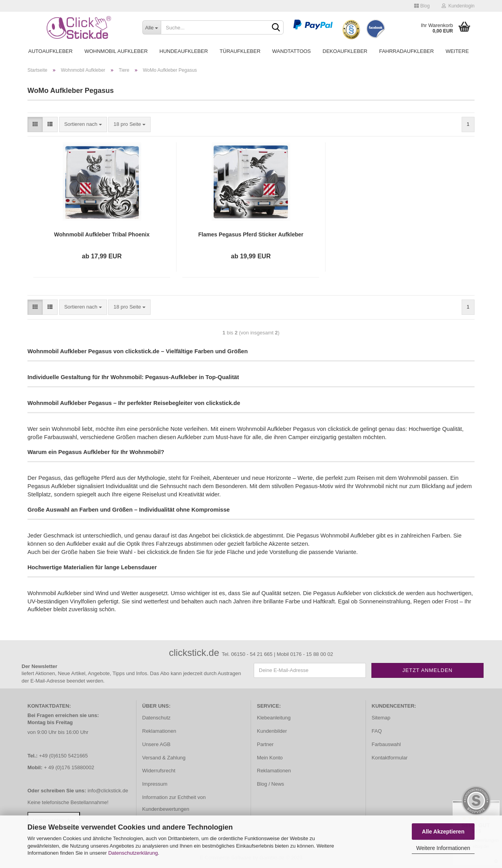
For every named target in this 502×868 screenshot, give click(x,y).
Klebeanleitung (274, 718)
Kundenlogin (458, 6)
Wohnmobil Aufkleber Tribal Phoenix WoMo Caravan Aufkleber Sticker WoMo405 (102, 235)
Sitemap (381, 718)
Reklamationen (159, 731)
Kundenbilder (272, 731)
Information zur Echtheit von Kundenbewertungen (174, 803)
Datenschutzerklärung (133, 853)
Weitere (457, 51)
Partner (265, 744)
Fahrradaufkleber (407, 51)
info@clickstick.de (108, 791)
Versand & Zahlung (164, 758)
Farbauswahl (386, 744)
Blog (422, 6)
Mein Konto (270, 758)
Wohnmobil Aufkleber (116, 51)
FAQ (377, 731)
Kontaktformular (390, 758)
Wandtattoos (291, 51)
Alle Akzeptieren (443, 832)
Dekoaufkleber (345, 51)
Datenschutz (156, 718)
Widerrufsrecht (159, 771)
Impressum (155, 784)
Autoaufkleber (50, 51)
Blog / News (270, 784)
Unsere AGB (156, 744)
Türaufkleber (240, 51)
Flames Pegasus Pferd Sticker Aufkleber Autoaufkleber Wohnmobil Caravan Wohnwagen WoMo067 (251, 235)
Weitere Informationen (443, 848)
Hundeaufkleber (184, 51)
